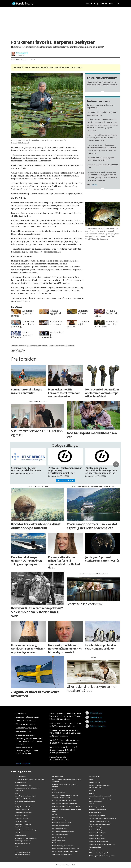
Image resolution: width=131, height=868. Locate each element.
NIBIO (17, 849)
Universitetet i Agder (96, 827)
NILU (17, 857)
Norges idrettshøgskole (60, 834)
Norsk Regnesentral (59, 840)
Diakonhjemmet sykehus (23, 785)
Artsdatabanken (20, 782)
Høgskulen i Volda (21, 821)
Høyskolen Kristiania (22, 827)
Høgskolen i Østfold (22, 818)
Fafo (16, 793)
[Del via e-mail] (24, 351)
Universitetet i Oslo (96, 836)
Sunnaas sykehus (95, 813)
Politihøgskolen (95, 776)
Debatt (89, 4)
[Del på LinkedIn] (20, 351)
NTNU (54, 790)
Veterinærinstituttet (96, 850)
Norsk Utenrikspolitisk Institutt (63, 846)
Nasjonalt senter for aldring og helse (64, 800)
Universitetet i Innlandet (97, 833)
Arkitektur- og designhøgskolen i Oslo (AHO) (30, 779)
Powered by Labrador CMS (65, 865)
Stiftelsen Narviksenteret (98, 810)
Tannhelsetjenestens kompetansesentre (103, 818)
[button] (116, 464)
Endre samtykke (23, 763)
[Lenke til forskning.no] (46, 3)
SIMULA (92, 790)
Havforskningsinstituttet (23, 813)
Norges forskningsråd (60, 829)
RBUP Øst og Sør (95, 782)
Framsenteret (19, 804)
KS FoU (17, 833)
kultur (71, 346)
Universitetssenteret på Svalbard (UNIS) (102, 844)
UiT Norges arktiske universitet (100, 824)
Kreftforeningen (20, 836)
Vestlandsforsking (95, 847)
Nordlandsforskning (59, 820)
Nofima (55, 814)
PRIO (91, 779)
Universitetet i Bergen (97, 830)
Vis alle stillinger (65, 481)
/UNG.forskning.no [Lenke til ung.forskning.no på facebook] (98, 722)
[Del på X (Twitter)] (16, 351)
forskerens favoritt (38, 346)
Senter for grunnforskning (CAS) (100, 796)
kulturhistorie (19, 346)
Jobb (111, 4)
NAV (16, 846)
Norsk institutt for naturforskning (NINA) (66, 849)
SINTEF (92, 793)
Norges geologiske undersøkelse (63, 831)
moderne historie (58, 346)
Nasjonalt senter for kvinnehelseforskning (66, 806)
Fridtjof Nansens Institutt (23, 807)
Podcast (103, 4)
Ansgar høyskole (21, 776)
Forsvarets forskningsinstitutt (25, 801)
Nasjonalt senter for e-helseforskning (65, 803)
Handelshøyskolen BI (22, 810)
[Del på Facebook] (13, 351)
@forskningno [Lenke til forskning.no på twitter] (96, 713)
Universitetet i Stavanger (97, 838)
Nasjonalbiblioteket (59, 792)
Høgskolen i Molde (21, 815)
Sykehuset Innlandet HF (97, 815)
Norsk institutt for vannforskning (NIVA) (66, 852)
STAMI (92, 804)
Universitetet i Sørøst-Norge (99, 841)
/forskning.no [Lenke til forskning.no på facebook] (96, 717)
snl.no (95, 185)
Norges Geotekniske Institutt (62, 823)
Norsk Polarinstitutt (59, 837)
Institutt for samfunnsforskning (26, 830)
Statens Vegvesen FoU (97, 807)
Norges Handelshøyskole (60, 826)
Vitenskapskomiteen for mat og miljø (102, 856)
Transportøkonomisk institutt (99, 821)
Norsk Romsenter (58, 843)
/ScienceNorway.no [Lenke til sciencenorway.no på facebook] (98, 726)
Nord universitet (57, 817)
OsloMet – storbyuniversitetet (62, 854)
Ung (96, 4)
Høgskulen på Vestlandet (23, 824)
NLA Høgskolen (57, 776)
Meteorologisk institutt (23, 844)
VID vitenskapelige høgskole (99, 853)
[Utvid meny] (119, 4)
